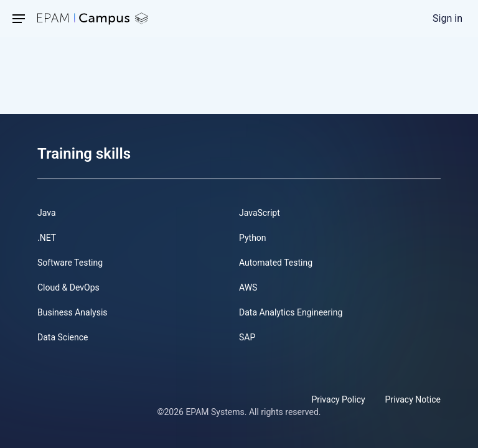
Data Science (63, 337)
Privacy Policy (338, 399)
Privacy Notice (413, 399)
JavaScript (260, 213)
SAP (247, 337)
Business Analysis (73, 312)
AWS (248, 287)
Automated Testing (276, 263)
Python (253, 238)
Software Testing (70, 263)
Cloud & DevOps (68, 287)
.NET (47, 238)
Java (47, 213)
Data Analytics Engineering (291, 312)
